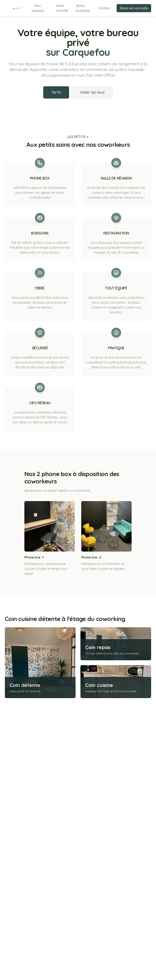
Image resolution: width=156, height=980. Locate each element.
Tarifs (56, 92)
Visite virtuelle (62, 8)
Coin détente (25, 893)
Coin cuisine (99, 893)
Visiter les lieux (92, 92)
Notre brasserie (83, 8)
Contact (104, 8)
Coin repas (98, 856)
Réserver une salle (134, 8)
